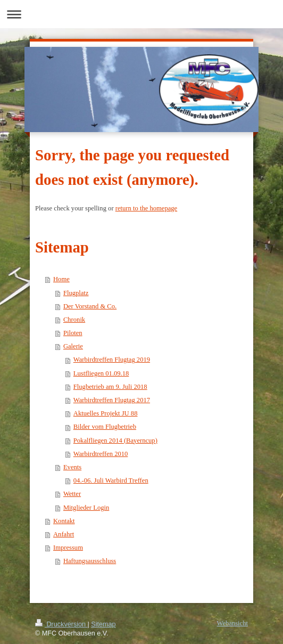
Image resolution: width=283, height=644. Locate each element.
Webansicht (232, 623)
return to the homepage (146, 208)
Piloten (73, 333)
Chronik (74, 320)
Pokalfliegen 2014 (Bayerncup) (115, 441)
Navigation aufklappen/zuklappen (141, 14)
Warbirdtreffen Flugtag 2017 (112, 400)
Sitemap (103, 624)
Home (61, 279)
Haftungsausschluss (90, 561)
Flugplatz (76, 293)
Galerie (73, 346)
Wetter (72, 494)
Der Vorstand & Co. (90, 306)
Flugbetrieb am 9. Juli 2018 (110, 387)
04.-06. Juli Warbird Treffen (111, 480)
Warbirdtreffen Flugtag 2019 (112, 360)
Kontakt (64, 521)
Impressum (68, 548)
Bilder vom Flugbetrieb (105, 427)
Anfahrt (64, 534)
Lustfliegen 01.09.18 (101, 373)
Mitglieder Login (86, 508)
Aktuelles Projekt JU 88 (106, 413)
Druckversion (61, 624)
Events (72, 467)
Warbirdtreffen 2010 (101, 454)
